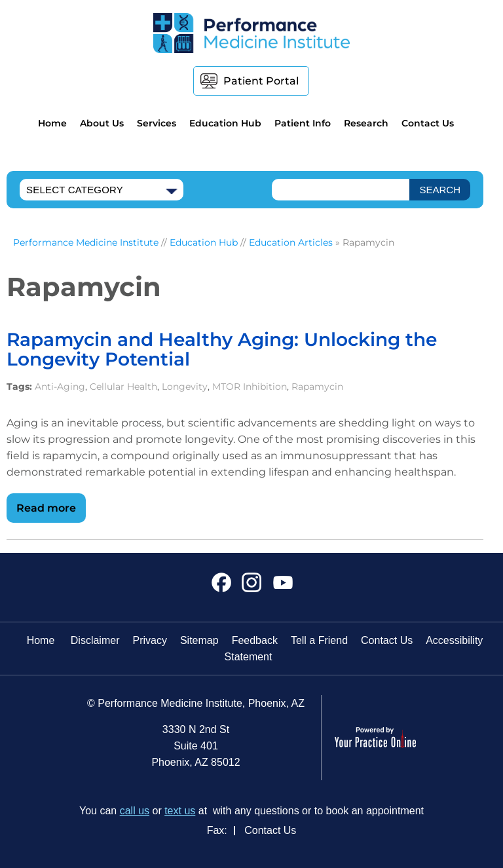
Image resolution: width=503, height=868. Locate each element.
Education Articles (291, 242)
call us (135, 811)
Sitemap (199, 640)
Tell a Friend (319, 640)
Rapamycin (317, 387)
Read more (46, 508)
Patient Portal (261, 81)
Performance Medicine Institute (86, 242)
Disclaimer (95, 640)
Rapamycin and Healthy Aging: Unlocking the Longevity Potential (222, 349)
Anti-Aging (60, 387)
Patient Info (303, 123)
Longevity (185, 387)
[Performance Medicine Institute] (251, 32)
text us (180, 811)
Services (157, 123)
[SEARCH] (440, 190)
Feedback (255, 640)
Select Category (75, 190)
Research (366, 123)
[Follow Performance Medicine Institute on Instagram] (252, 587)
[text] (341, 190)
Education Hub (225, 123)
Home (52, 123)
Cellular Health (123, 387)
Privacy (149, 640)
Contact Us (428, 123)
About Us (102, 123)
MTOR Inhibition (250, 387)
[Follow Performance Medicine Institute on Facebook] (222, 587)
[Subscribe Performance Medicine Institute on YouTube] (281, 587)
